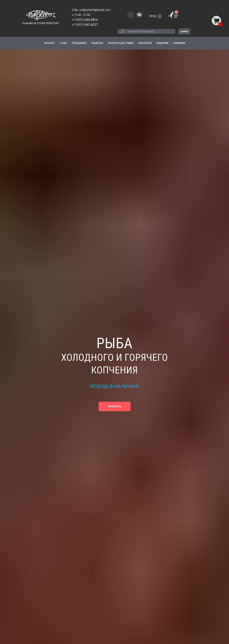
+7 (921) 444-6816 (85, 20)
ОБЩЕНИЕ (162, 43)
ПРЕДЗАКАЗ (79, 43)
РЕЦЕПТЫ (97, 43)
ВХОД (153, 16)
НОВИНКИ (179, 43)
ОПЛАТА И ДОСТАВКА (121, 43)
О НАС (63, 43)
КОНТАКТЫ (145, 43)
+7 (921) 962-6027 (85, 25)
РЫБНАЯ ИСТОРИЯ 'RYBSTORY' (41, 23)
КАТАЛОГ (50, 43)
